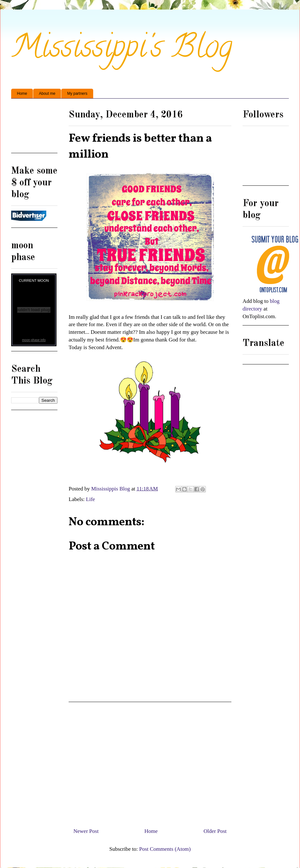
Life (90, 499)
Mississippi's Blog (122, 50)
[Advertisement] (34, 128)
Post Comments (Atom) (165, 849)
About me (47, 94)
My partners (77, 94)
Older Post (215, 831)
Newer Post (86, 831)
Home (22, 94)
